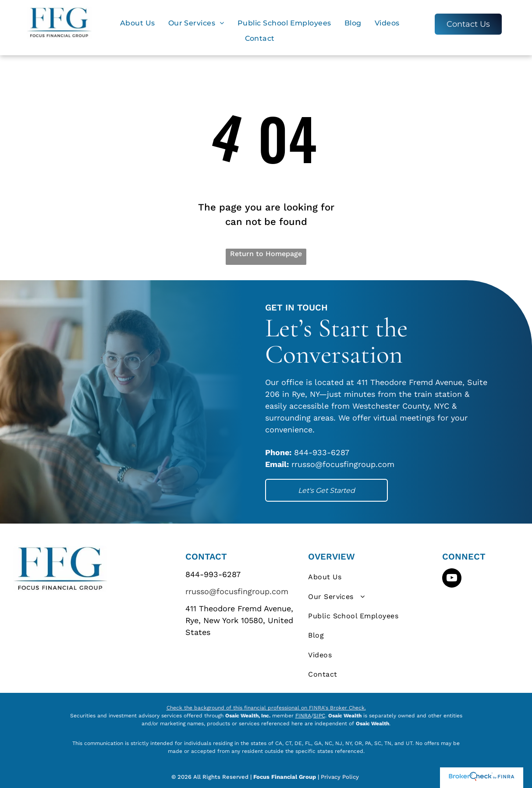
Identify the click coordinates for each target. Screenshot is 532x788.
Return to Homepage (266, 254)
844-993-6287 (213, 574)
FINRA (303, 716)
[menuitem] (138, 23)
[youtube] (452, 579)
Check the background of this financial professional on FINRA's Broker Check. (266, 708)
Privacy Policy (341, 777)
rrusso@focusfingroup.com (237, 591)
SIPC (319, 716)
